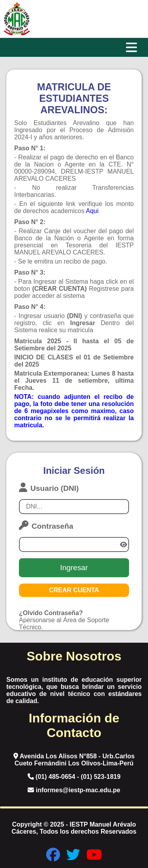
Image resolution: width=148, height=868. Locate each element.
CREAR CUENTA (74, 590)
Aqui (92, 211)
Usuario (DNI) (49, 487)
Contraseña (46, 525)
